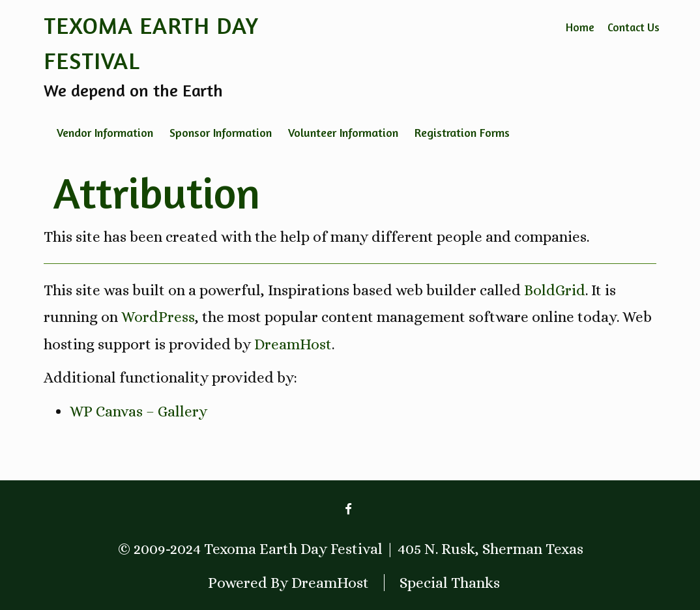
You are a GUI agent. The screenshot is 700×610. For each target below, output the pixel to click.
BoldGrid (555, 290)
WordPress (158, 317)
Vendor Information (105, 132)
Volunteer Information (343, 132)
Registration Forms (462, 132)
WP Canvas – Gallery (139, 411)
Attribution (157, 193)
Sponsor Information (221, 132)
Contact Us (634, 27)
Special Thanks (450, 583)
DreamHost (293, 344)
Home (580, 27)
